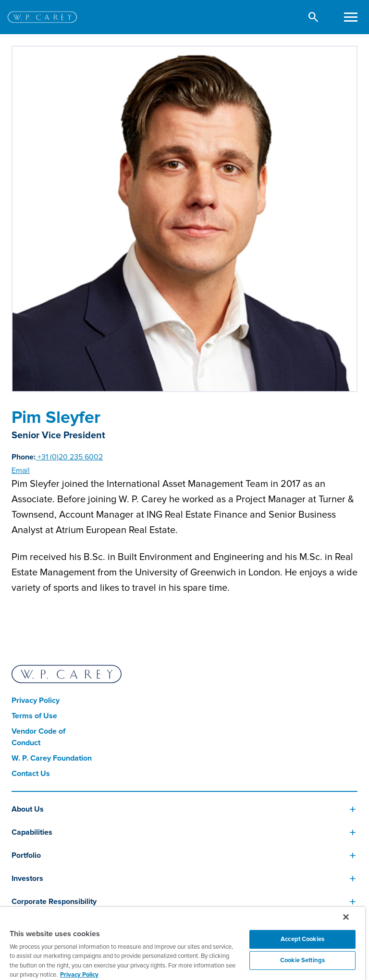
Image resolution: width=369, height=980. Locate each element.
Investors (27, 878)
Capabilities (32, 832)
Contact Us (31, 774)
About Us (28, 809)
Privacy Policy (36, 700)
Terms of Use (34, 716)
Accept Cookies (302, 939)
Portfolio (26, 855)
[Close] (346, 917)
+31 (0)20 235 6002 (69, 457)
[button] (314, 17)
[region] (183, 943)
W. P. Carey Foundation (52, 758)
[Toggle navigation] (351, 17)
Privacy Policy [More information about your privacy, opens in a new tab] (79, 975)
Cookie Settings (302, 960)
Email (21, 471)
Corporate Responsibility (54, 902)
